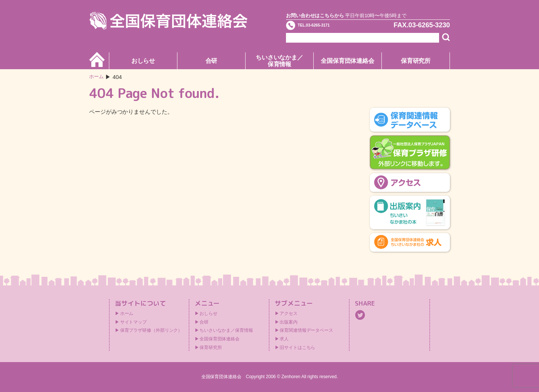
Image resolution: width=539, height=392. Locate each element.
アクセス (289, 313)
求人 (284, 339)
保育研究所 (416, 61)
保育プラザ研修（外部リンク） (151, 330)
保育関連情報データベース (306, 330)
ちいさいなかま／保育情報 (279, 61)
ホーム (98, 77)
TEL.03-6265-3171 (328, 28)
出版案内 (289, 322)
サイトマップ (133, 322)
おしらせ (143, 61)
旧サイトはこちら (297, 347)
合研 (211, 61)
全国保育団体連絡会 (348, 61)
